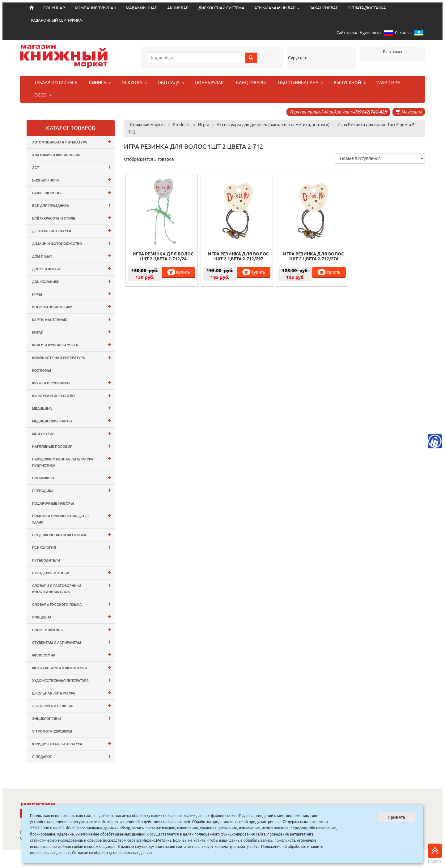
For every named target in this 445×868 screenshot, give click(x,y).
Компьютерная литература (72, 357)
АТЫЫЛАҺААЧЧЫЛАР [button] (277, 8)
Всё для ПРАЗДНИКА (72, 205)
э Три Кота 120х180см (52, 731)
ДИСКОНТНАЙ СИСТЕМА (221, 8)
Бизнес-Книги (72, 180)
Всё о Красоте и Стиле (72, 218)
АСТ (72, 167)
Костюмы (42, 370)
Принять (396, 817)
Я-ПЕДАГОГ (72, 756)
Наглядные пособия (72, 446)
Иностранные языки (72, 306)
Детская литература (72, 230)
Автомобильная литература (72, 141)
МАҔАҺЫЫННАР (142, 8)
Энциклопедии (72, 718)
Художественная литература (72, 680)
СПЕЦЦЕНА (72, 616)
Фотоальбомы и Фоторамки (72, 667)
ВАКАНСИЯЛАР (324, 8)
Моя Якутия (72, 433)
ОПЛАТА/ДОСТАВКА (367, 8)
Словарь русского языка (72, 604)
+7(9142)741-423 (369, 112)
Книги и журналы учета (72, 344)
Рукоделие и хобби (72, 572)
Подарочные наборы (53, 503)
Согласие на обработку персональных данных (112, 853)
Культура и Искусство (72, 395)
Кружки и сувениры (72, 382)
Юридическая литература (72, 743)
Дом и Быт (72, 256)
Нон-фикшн (72, 477)
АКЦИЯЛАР (178, 8)
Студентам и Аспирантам (72, 642)
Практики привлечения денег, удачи (72, 518)
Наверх (435, 853)
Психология (72, 547)
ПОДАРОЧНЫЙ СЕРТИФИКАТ (57, 20)
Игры (72, 294)
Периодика (72, 490)
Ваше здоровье (72, 192)
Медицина (72, 408)
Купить (178, 272)
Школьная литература (72, 693)
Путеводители (46, 560)
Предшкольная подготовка (72, 534)
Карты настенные (72, 319)
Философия (72, 654)
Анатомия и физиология (56, 155)
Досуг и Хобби (72, 268)
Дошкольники (72, 281)
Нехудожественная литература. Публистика (72, 461)
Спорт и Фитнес (72, 629)
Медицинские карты (72, 420)
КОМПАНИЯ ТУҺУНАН (95, 8)
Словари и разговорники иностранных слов (72, 588)
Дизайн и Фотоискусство (72, 243)
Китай (72, 332)
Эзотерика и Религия (72, 705)
